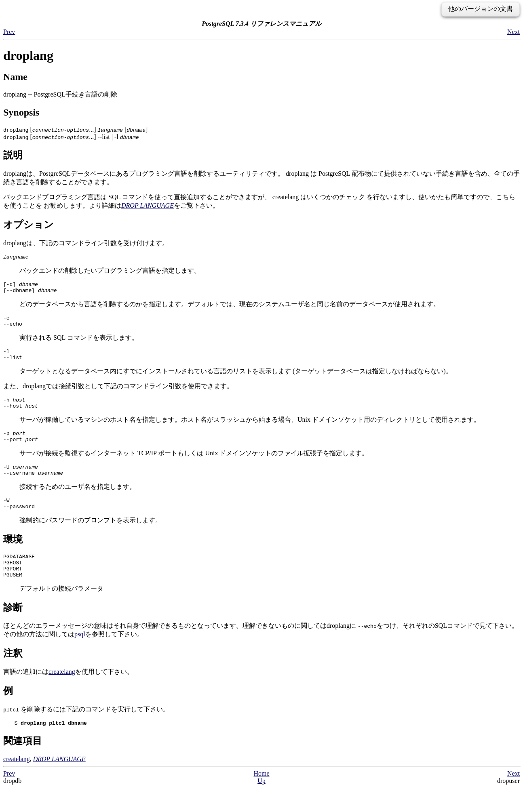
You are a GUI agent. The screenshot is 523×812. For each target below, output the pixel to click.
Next (514, 32)
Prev (9, 32)
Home (261, 798)
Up (261, 805)
